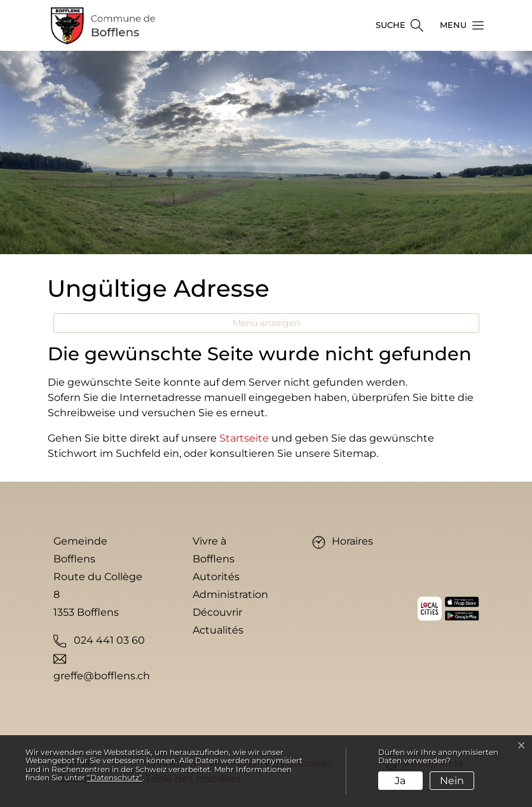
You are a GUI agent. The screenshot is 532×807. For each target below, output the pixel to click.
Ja (400, 781)
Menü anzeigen (266, 323)
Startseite (244, 438)
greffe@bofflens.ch (102, 676)
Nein (452, 781)
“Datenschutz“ (115, 777)
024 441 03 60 (109, 640)
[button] (458, 25)
